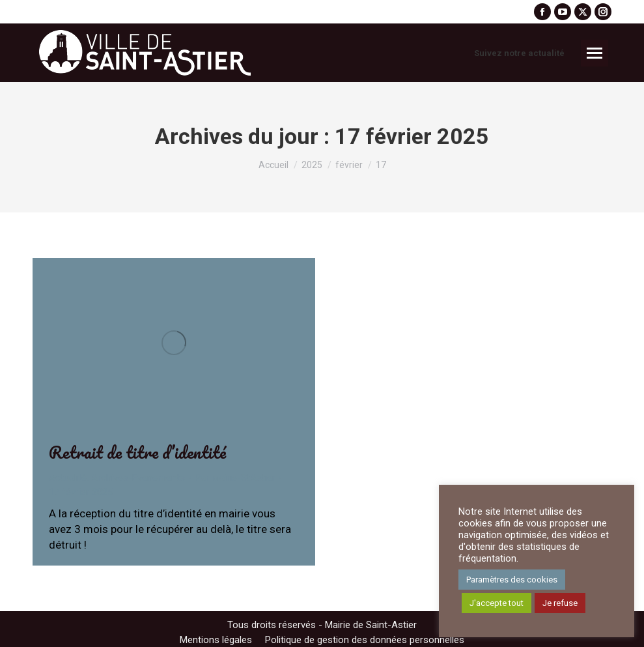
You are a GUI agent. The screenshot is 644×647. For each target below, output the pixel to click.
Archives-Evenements (138, 478)
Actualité (68, 478)
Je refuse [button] (560, 603)
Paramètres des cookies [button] (512, 580)
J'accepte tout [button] (497, 603)
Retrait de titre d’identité (137, 452)
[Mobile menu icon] (595, 53)
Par (235, 478)
